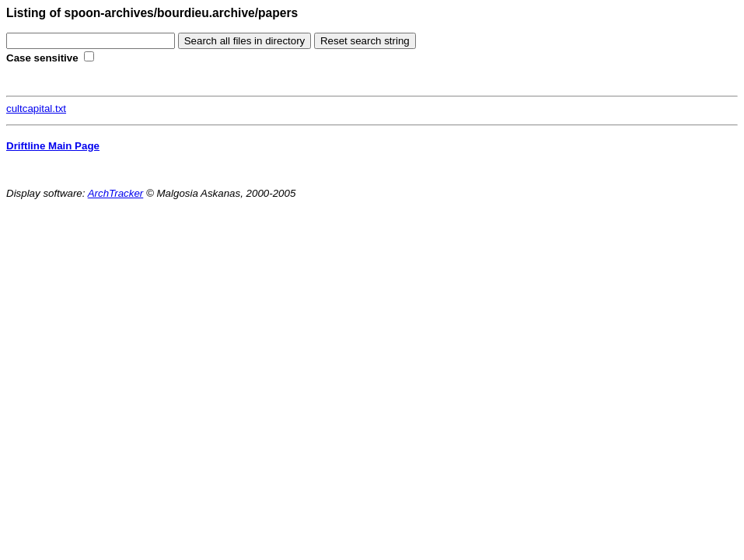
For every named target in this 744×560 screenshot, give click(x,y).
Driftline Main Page (53, 146)
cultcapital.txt (36, 108)
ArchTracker (116, 193)
